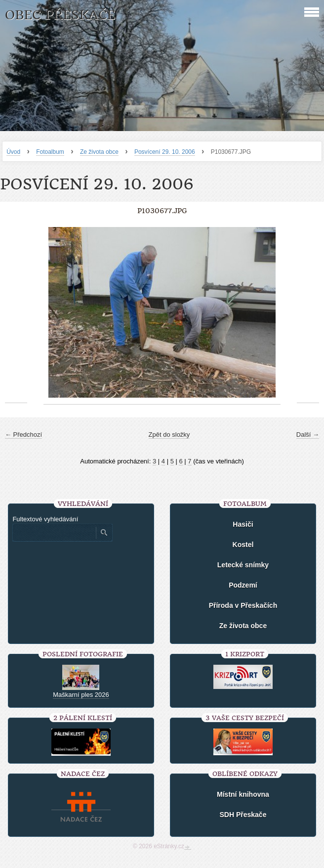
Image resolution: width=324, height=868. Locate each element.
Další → (308, 434)
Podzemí (243, 585)
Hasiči (243, 524)
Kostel (243, 545)
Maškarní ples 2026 (81, 695)
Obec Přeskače (60, 15)
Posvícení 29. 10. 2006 (165, 152)
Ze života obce (99, 152)
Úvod (13, 152)
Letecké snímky (243, 565)
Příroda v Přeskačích (243, 605)
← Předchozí (23, 434)
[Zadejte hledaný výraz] (54, 533)
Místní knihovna (243, 794)
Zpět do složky (169, 434)
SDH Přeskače (243, 815)
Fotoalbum (50, 152)
